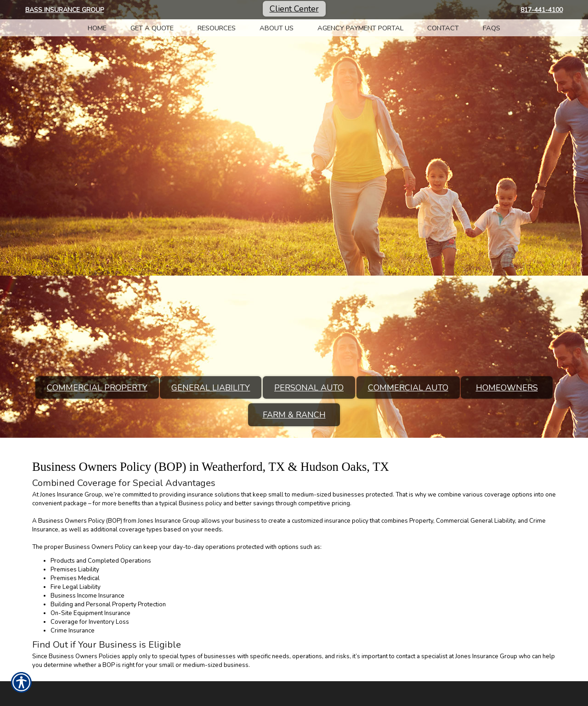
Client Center (294, 9)
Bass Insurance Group (65, 10)
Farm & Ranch (294, 415)
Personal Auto (309, 388)
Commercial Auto (408, 388)
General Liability (211, 388)
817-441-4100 (542, 10)
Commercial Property (97, 388)
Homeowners (507, 388)
